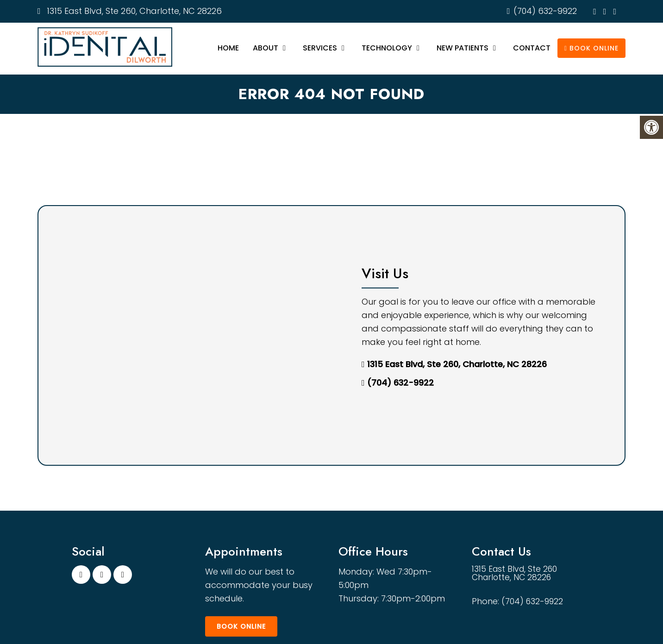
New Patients (463, 48)
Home (228, 48)
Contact (532, 48)
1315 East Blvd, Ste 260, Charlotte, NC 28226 (133, 11)
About (266, 48)
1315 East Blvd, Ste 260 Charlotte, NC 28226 (516, 574)
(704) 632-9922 (545, 11)
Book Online (591, 48)
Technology (387, 48)
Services (320, 48)
